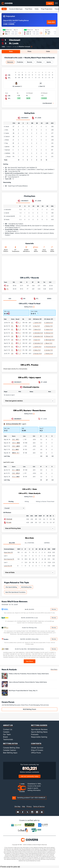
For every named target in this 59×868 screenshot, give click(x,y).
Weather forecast (25, 47)
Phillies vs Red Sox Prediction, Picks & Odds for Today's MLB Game (29, 674)
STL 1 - (16, 470)
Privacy (29, 806)
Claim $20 (51, 22)
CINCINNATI (16, 382)
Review (54, 609)
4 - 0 (19, 347)
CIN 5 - (16, 473)
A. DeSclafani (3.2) (38, 343)
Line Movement (47, 103)
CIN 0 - (16, 446)
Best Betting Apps (10, 753)
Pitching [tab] (11, 501)
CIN (7, 286)
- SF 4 (16, 453)
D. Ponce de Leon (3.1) (50, 347)
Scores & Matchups (16, 9)
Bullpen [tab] (12, 543)
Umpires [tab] (47, 543)
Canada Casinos (10, 750)
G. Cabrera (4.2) (49, 323)
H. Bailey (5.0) (37, 350)
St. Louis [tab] (36, 118)
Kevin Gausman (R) (9, 559)
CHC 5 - (16, 443)
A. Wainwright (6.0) (49, 340)
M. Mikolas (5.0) (49, 333)
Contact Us (8, 729)
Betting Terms (29, 307)
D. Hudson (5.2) (48, 329)
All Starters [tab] (29, 543)
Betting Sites (10, 743)
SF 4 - (15, 449)
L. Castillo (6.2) (37, 347)
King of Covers (37, 750)
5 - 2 (19, 326)
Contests (36, 743)
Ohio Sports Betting (11, 587)
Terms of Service (39, 806)
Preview (39, 62)
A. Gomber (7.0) (48, 350)
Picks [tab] (29, 51)
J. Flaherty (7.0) (48, 326)
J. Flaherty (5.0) (48, 354)
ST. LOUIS (43, 382)
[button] (29, 528)
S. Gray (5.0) (36, 326)
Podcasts (35, 734)
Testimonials (8, 739)
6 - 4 (19, 343)
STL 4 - (16, 477)
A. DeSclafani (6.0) (38, 333)
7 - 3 (19, 353)
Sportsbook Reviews (39, 729)
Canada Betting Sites (11, 748)
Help (24, 806)
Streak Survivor (37, 748)
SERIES (49, 299)
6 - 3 (19, 329)
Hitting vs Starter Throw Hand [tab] (45, 501)
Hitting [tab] (27, 501)
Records (30, 62)
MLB (4, 9)
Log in (50, 3)
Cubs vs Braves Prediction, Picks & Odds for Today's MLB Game (28, 682)
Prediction (20, 62)
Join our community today (30, 776)
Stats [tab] (11, 51)
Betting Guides (39, 725)
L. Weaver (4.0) (48, 343)
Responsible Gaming (39, 737)
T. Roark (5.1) (37, 340)
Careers (6, 732)
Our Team (7, 734)
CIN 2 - (16, 439)
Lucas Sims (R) (8, 566)
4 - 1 (19, 322)
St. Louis (14, 43)
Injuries (49, 62)
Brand (5, 737)
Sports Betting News (39, 732)
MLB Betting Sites (26, 587)
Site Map (17, 806)
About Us (8, 725)
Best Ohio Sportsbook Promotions (15, 592)
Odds (37, 9)
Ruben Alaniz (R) (8, 552)
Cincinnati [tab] (23, 118)
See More (29, 661)
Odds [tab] (48, 51)
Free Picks (29, 9)
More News (54, 669)
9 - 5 (19, 336)
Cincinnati (15, 40)
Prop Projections (47, 9)
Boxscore (10, 62)
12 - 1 (20, 333)
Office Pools (36, 753)
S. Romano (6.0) (37, 354)
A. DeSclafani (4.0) (38, 336)
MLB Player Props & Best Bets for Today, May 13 (23, 691)
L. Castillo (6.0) (37, 323)
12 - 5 (20, 350)
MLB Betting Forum (29, 709)
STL (7, 289)
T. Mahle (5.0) (37, 329)
